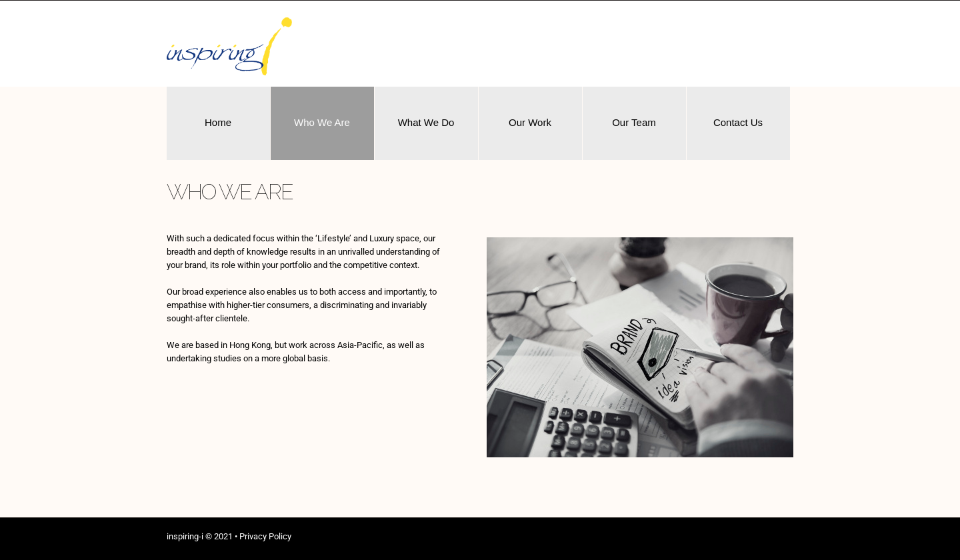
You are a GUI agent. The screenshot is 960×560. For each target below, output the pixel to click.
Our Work (530, 122)
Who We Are (322, 122)
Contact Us (738, 122)
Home (218, 122)
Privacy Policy (265, 536)
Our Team (634, 122)
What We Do (426, 122)
